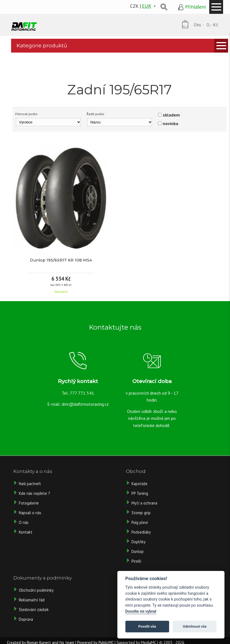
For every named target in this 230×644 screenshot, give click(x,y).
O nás (24, 522)
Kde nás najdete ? (34, 493)
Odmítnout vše (195, 626)
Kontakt (26, 532)
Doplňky (139, 542)
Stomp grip (141, 513)
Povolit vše (147, 626)
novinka (170, 123)
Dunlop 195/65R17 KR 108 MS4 (61, 260)
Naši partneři (30, 484)
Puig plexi (140, 522)
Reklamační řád (32, 600)
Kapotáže (139, 484)
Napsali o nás (30, 513)
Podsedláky (141, 532)
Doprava (26, 619)
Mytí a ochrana (144, 503)
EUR (147, 6)
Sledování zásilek (34, 610)
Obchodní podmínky (36, 590)
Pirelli (137, 561)
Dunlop (138, 551)
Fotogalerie (29, 503)
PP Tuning (140, 493)
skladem (171, 115)
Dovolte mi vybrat (141, 611)
